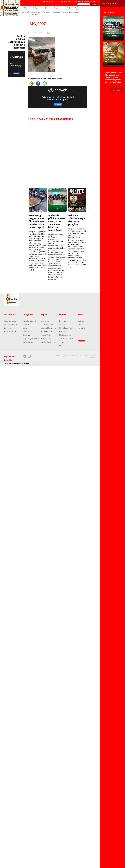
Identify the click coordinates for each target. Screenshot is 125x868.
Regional (25, 12)
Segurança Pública (35, 13)
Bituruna (45, 321)
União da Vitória (48, 342)
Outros (81, 321)
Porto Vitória (46, 338)
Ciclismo (63, 324)
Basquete (63, 321)
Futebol (62, 331)
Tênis (62, 342)
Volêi (61, 345)
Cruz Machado (47, 324)
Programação (10, 321)
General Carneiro (48, 328)
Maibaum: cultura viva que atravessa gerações (77, 220)
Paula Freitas (46, 331)
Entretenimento (68, 12)
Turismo (81, 328)
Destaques (82, 341)
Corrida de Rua (66, 328)
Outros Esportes (66, 338)
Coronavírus (28, 342)
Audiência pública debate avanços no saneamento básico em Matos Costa (56, 223)
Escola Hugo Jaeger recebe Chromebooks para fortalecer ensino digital (37, 221)
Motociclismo (65, 335)
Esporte (56, 12)
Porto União (46, 335)
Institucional (10, 314)
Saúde (80, 324)
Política (46, 12)
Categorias (28, 314)
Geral (77, 12)
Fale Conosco (10, 331)
